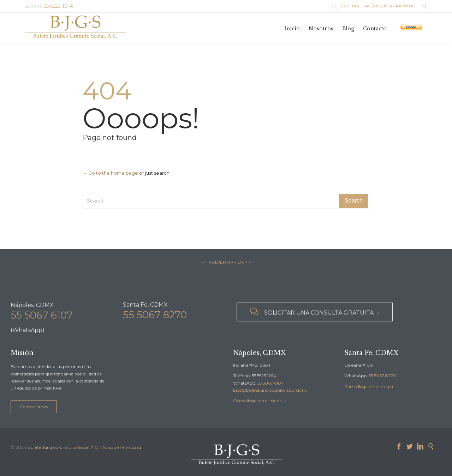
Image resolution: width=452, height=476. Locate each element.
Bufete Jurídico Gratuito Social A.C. (63, 447)
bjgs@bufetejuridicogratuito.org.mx (270, 390)
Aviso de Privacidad (122, 447)
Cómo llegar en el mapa (257, 401)
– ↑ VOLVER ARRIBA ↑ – (226, 262)
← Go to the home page (110, 173)
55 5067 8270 (155, 317)
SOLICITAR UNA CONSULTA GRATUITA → (375, 6)
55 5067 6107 (42, 318)
